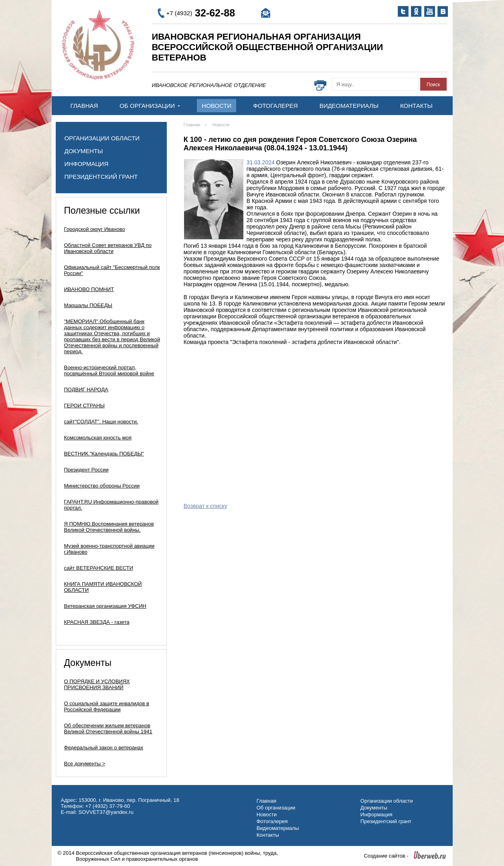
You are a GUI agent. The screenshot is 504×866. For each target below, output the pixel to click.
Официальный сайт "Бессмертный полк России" (112, 270)
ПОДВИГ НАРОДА (86, 389)
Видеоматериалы (349, 106)
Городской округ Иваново (95, 229)
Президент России (86, 470)
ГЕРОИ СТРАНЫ (84, 406)
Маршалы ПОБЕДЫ (88, 305)
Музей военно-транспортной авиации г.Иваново (109, 549)
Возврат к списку (205, 506)
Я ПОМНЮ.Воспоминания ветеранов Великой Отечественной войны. (109, 527)
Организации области (102, 138)
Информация (87, 164)
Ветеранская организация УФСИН (105, 606)
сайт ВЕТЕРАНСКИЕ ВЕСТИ (99, 568)
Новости (217, 106)
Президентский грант (101, 177)
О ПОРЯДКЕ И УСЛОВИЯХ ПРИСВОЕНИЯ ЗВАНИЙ (97, 684)
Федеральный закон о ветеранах (104, 748)
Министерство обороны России (102, 486)
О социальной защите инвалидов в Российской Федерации (107, 706)
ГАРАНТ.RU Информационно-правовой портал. (111, 505)
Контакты (416, 106)
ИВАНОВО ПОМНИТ (89, 289)
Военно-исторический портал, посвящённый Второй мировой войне (109, 370)
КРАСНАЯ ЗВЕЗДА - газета (97, 622)
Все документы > (85, 764)
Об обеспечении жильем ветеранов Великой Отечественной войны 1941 (108, 728)
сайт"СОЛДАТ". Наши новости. (101, 422)
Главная (84, 106)
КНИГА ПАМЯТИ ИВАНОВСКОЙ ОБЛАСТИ (103, 587)
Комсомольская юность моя (98, 438)
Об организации (150, 106)
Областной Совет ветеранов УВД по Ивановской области (108, 248)
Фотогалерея (275, 106)
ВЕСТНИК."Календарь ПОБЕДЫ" (104, 454)
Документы (84, 151)
